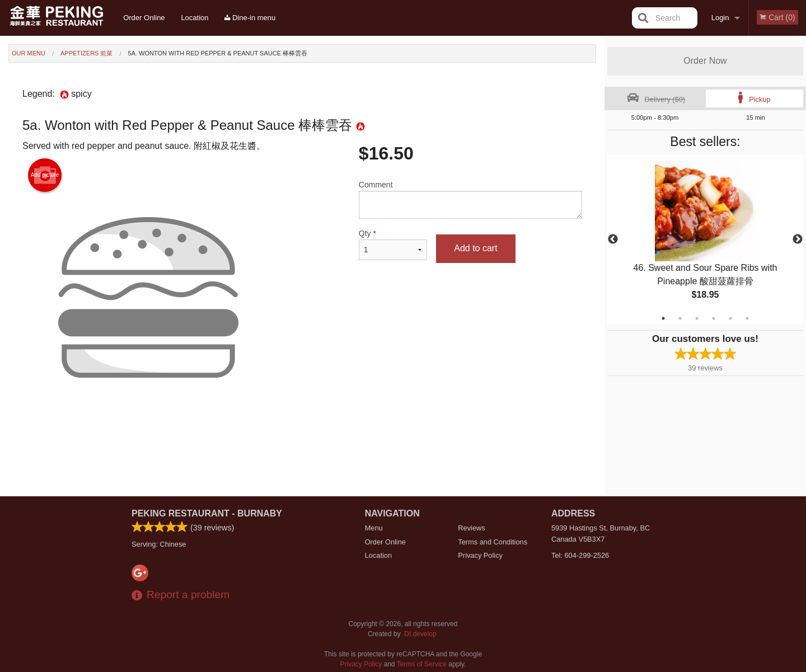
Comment (470, 199)
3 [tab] (697, 318)
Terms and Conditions (493, 542)
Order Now (705, 61)
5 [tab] (730, 318)
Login (720, 18)
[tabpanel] (705, 239)
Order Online (144, 18)
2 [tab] (680, 318)
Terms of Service (422, 664)
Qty (393, 245)
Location (195, 18)
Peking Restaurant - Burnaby (207, 513)
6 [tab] (747, 318)
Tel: (580, 555)
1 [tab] (663, 318)
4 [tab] (714, 318)
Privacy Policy (480, 555)
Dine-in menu (250, 18)
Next (798, 239)
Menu (374, 528)
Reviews (471, 528)
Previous (613, 239)
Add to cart (475, 248)
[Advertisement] (302, 460)
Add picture (45, 175)
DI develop (420, 634)
